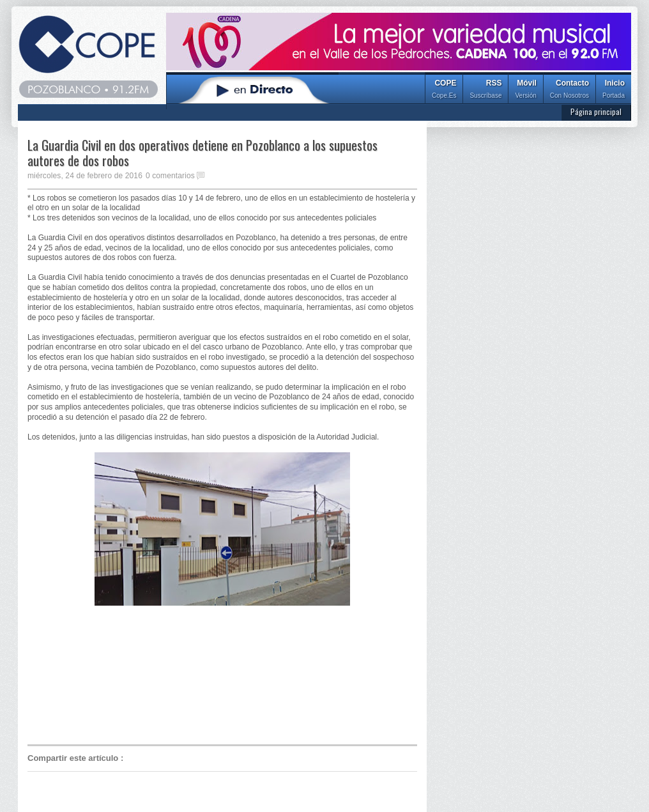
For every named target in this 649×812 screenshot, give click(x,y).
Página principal (596, 111)
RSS (485, 90)
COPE (444, 90)
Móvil (525, 90)
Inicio (614, 90)
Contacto (569, 90)
